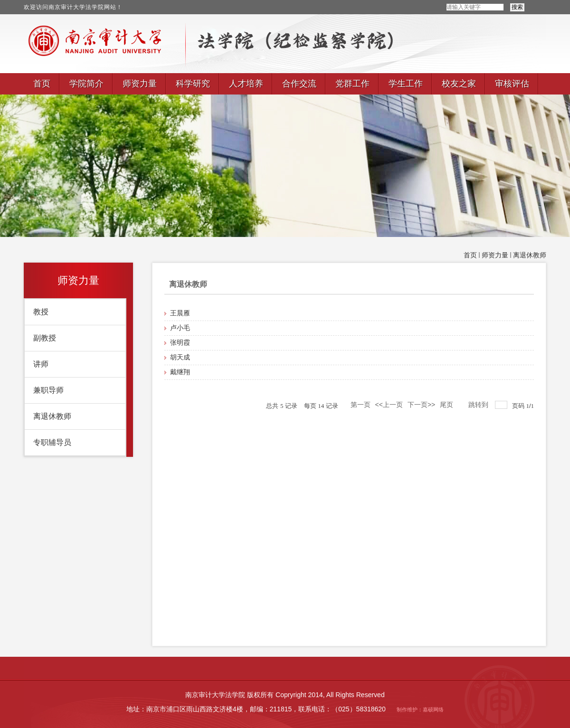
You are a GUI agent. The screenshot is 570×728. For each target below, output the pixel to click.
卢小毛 (180, 328)
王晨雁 (180, 313)
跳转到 (479, 405)
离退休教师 (530, 255)
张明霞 (180, 343)
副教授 (45, 338)
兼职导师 (48, 390)
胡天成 (180, 357)
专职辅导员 (52, 442)
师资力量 (495, 255)
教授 (41, 312)
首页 (470, 255)
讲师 (41, 364)
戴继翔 (180, 372)
